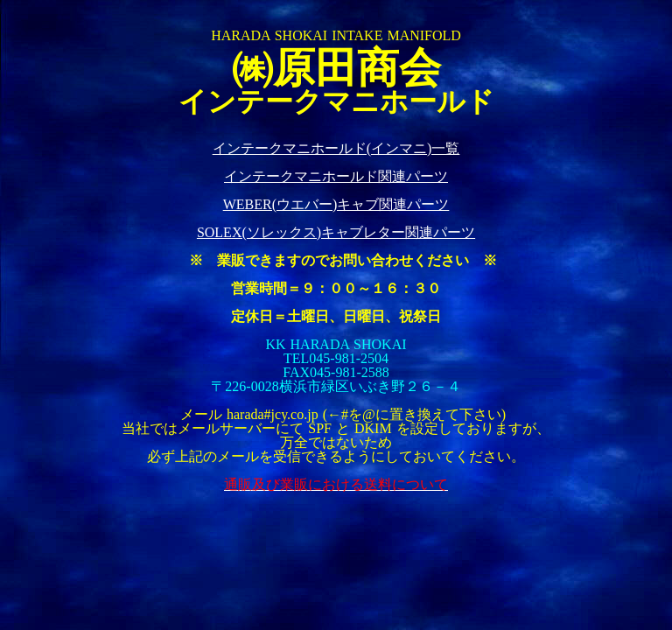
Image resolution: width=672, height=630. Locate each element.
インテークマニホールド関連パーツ (336, 176)
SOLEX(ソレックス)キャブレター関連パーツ (336, 232)
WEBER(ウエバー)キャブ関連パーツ (336, 204)
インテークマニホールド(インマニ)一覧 (336, 148)
